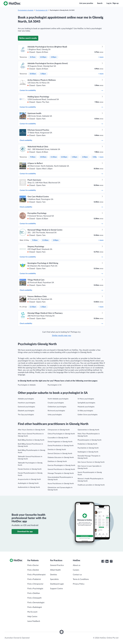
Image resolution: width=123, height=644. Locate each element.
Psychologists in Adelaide (27, 385)
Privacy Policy (79, 584)
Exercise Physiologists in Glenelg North (61, 465)
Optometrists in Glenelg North (88, 430)
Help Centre (32, 617)
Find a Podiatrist (34, 579)
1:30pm (43, 307)
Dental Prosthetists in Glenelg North (61, 446)
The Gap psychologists (26, 415)
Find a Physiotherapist (36, 575)
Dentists (54, 575)
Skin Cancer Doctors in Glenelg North (91, 462)
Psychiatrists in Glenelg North (88, 448)
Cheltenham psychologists (57, 407)
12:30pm (33, 307)
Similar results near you (61, 336)
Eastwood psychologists (26, 407)
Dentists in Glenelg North (57, 450)
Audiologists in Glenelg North (28, 483)
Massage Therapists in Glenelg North (61, 473)
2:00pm (54, 57)
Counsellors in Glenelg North (58, 438)
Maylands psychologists (86, 407)
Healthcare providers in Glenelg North (91, 485)
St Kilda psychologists (85, 411)
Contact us (77, 575)
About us (77, 565)
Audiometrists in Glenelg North (29, 487)
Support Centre (56, 589)
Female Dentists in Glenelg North (30, 469)
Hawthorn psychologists (27, 403)
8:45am (33, 57)
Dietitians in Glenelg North (57, 461)
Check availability (61, 140)
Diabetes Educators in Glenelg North (61, 458)
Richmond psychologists (56, 411)
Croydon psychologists (56, 403)
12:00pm (43, 57)
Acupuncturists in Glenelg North (29, 479)
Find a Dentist (33, 570)
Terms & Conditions (81, 579)
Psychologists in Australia (26, 10)
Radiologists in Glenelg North (88, 452)
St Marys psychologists (86, 399)
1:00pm (43, 74)
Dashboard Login (57, 584)
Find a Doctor (33, 565)
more (101, 57)
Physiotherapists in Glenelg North (90, 440)
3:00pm (95, 157)
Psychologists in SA (42, 10)
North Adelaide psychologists (58, 399)
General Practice (57, 565)
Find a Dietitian (34, 593)
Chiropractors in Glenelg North (59, 430)
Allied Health (55, 570)
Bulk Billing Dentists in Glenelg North (31, 440)
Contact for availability (61, 90)
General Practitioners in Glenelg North (61, 469)
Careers (76, 570)
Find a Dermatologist (36, 603)
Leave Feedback (34, 621)
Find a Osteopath (34, 598)
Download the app (25, 532)
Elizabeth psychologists (26, 411)
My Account (32, 612)
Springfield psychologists (86, 403)
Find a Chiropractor (35, 584)
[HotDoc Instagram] (111, 561)
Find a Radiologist (35, 607)
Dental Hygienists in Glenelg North (60, 442)
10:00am (33, 74)
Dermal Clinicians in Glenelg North (60, 454)
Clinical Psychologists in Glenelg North (61, 434)
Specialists (54, 579)
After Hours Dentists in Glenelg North (31, 430)
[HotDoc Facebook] (103, 561)
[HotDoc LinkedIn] (107, 561)
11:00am (54, 157)
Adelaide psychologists (26, 399)
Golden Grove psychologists (88, 415)
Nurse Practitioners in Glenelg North (61, 484)
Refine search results (28, 38)
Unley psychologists (55, 415)
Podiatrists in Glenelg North (87, 444)
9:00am (33, 157)
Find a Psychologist (35, 589)
